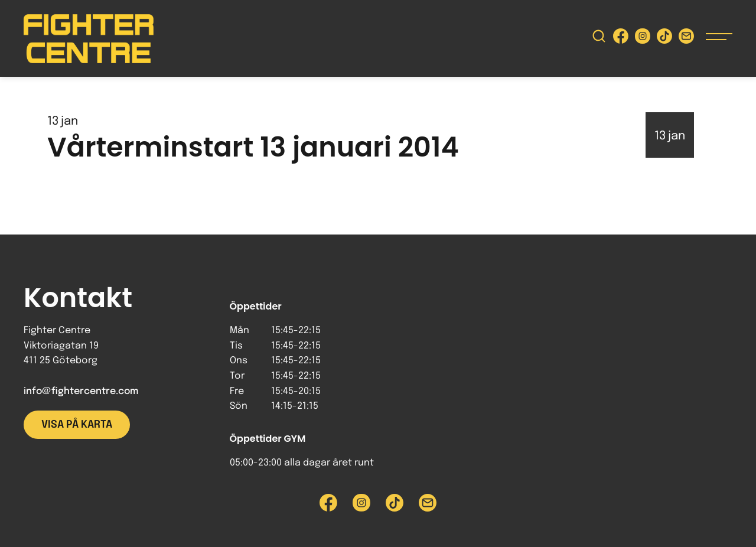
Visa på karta (77, 425)
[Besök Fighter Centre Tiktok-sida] (664, 39)
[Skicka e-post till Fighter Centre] (686, 39)
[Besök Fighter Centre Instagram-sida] (643, 39)
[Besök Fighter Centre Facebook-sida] (621, 39)
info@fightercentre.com (81, 391)
